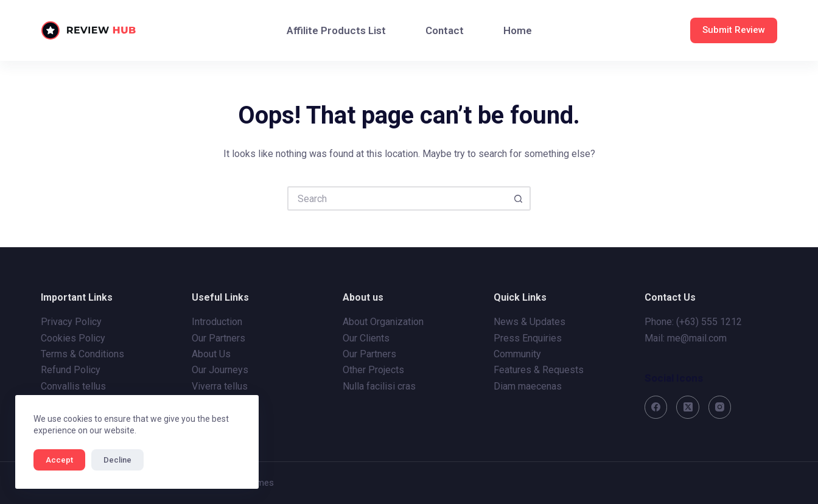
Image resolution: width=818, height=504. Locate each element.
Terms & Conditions (82, 354)
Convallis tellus (73, 386)
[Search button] (519, 198)
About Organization (383, 322)
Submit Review (734, 30)
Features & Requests (539, 370)
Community (517, 354)
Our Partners (218, 338)
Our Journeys (220, 370)
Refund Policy (71, 370)
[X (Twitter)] (688, 407)
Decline (117, 460)
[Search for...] (397, 198)
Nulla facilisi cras (379, 386)
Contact (445, 30)
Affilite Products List (336, 30)
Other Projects (373, 370)
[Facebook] (656, 407)
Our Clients (366, 338)
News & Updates (530, 322)
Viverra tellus (220, 386)
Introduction (217, 322)
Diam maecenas (528, 386)
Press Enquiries (528, 338)
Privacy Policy (71, 322)
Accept (59, 460)
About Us (211, 354)
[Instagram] (720, 407)
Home (518, 30)
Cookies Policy (73, 338)
